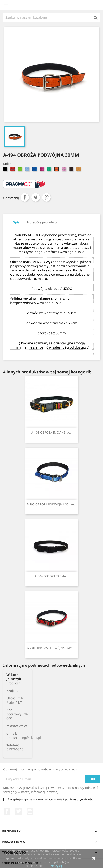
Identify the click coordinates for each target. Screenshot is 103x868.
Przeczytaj (55, 866)
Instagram (30, 811)
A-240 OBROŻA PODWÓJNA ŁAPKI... (51, 648)
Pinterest (46, 197)
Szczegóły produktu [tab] (42, 222)
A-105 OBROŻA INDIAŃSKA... (51, 432)
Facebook (7, 811)
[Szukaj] (51, 17)
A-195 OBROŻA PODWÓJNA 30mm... (51, 504)
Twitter (18, 811)
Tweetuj (36, 197)
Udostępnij (25, 197)
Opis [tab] (16, 222)
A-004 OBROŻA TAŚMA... (52, 576)
